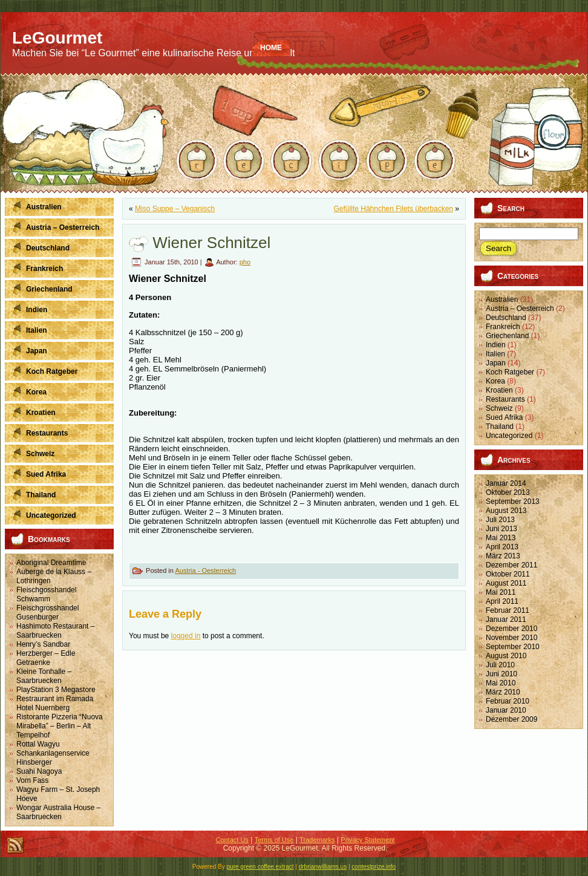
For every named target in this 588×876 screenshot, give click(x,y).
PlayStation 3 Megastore (56, 690)
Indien (496, 345)
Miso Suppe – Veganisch (175, 209)
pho (245, 262)
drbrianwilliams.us (323, 867)
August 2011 (506, 583)
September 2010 (513, 647)
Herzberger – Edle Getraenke (46, 658)
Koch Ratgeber (510, 372)
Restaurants (505, 399)
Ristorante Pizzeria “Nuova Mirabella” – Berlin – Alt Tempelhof (60, 726)
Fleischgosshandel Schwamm (46, 594)
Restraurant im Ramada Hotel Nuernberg (55, 703)
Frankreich (503, 327)
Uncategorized (509, 436)
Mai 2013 (501, 538)
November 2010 (511, 638)
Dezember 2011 (511, 565)
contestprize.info (374, 867)
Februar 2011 (508, 610)
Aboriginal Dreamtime (51, 563)
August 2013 (506, 511)
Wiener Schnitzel (211, 243)
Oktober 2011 (508, 574)
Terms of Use (274, 840)
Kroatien (499, 390)
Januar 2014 (506, 483)
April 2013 (502, 547)
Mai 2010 (501, 683)
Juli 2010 (500, 665)
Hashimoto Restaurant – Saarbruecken (55, 631)
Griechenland (507, 336)
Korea (495, 381)
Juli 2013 (500, 520)
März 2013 (503, 556)
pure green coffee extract (260, 867)
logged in (186, 636)
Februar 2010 (508, 701)
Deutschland (506, 318)
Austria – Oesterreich (520, 309)
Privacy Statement (367, 840)
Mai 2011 (501, 592)
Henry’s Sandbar (43, 644)
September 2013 (513, 502)
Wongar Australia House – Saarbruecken (58, 812)
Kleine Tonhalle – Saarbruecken (44, 676)
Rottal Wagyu (38, 744)
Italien (495, 354)
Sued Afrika (504, 417)
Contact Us (232, 840)
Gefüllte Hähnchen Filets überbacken (394, 209)
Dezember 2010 (511, 629)
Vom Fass (32, 780)
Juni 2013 (501, 529)
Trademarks (317, 840)
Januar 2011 (506, 619)
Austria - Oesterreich (205, 570)
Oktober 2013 (508, 492)
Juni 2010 (501, 674)
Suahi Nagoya (39, 771)
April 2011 (502, 601)
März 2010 (503, 692)
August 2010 (506, 656)
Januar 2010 (506, 710)
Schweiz (499, 408)
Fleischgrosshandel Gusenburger (47, 613)
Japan (496, 363)
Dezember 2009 (511, 719)
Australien (502, 299)
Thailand (500, 427)
